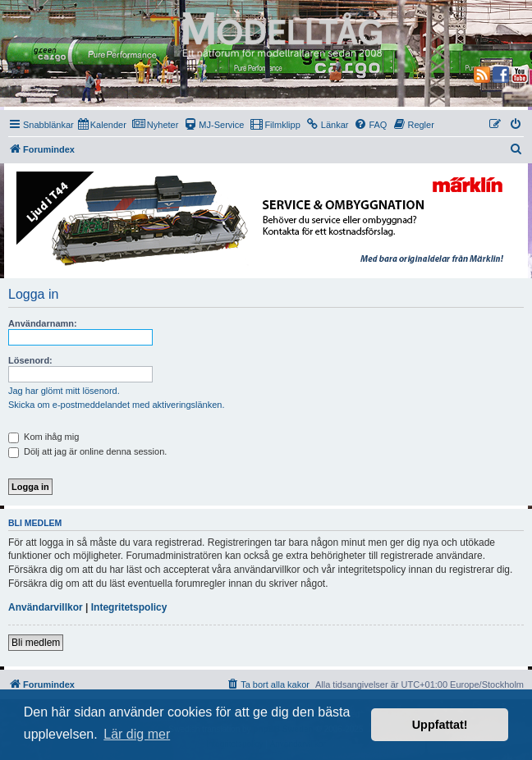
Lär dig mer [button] (137, 734)
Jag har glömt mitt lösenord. (64, 391)
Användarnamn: (43, 323)
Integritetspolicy (129, 607)
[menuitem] (102, 125)
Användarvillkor (46, 607)
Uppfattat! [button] (440, 725)
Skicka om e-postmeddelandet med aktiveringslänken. (117, 405)
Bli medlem (36, 643)
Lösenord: (30, 360)
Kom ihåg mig (44, 437)
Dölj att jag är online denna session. (87, 451)
